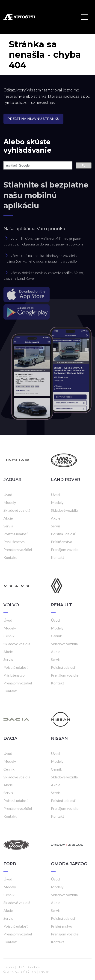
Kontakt (10, 557)
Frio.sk (44, 972)
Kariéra (9, 967)
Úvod (8, 495)
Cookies (34, 967)
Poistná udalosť (16, 534)
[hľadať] (37, 166)
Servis (8, 526)
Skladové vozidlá (17, 510)
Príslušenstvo (14, 542)
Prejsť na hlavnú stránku (33, 119)
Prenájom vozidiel (18, 549)
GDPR (21, 967)
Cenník (9, 636)
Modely (10, 502)
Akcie (8, 518)
